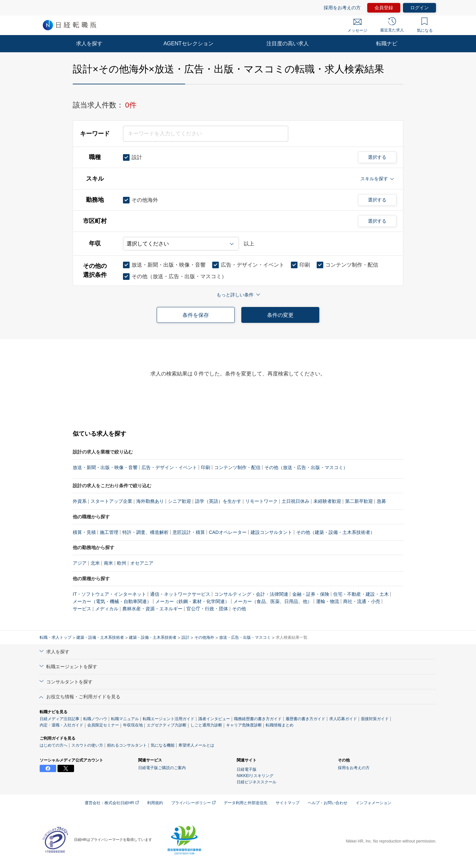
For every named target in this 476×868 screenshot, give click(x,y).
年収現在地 (133, 725)
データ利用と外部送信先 (246, 803)
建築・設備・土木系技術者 (100, 637)
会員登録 (384, 8)
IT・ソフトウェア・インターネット (109, 594)
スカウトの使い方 (87, 745)
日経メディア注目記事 (59, 719)
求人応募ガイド (343, 719)
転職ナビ (387, 43)
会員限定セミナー (103, 725)
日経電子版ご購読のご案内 (162, 768)
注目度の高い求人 (288, 43)
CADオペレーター (228, 532)
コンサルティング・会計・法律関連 (251, 594)
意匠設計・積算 (189, 532)
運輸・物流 (328, 601)
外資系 (80, 501)
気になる (425, 25)
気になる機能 (163, 745)
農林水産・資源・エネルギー (152, 609)
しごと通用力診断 (206, 725)
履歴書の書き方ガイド (305, 719)
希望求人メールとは (196, 745)
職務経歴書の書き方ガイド (258, 719)
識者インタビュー (214, 719)
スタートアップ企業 (111, 501)
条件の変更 (280, 315)
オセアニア (142, 563)
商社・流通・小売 (362, 601)
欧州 (122, 563)
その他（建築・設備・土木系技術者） (336, 532)
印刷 (206, 467)
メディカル (107, 609)
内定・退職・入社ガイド (61, 725)
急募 (381, 501)
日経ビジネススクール (257, 782)
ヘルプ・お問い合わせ (328, 803)
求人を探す (89, 43)
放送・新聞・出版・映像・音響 (105, 467)
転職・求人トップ (56, 637)
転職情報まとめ (280, 725)
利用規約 (155, 803)
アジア (80, 563)
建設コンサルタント (271, 532)
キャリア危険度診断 (244, 725)
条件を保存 (196, 315)
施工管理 (109, 532)
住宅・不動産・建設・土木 (361, 594)
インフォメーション (374, 803)
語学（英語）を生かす (218, 501)
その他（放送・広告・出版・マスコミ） (306, 467)
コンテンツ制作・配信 (237, 467)
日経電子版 (247, 769)
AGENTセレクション (188, 43)
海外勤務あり (150, 501)
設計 (185, 637)
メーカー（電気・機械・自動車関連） (112, 601)
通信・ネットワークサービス (180, 594)
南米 (108, 563)
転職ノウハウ (95, 719)
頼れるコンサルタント (127, 745)
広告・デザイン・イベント (169, 467)
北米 (95, 563)
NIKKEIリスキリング (255, 776)
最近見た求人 (392, 25)
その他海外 (204, 637)
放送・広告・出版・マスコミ (245, 637)
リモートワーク (261, 501)
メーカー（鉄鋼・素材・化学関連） (192, 601)
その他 (239, 609)
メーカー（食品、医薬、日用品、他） (273, 601)
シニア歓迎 (179, 501)
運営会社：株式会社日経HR (112, 803)
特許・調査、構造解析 (145, 532)
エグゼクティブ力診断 (167, 725)
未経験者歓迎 (327, 501)
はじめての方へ (54, 745)
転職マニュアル (125, 719)
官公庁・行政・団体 (207, 609)
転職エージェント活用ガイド (169, 719)
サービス (82, 609)
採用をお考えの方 (342, 8)
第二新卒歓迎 (359, 501)
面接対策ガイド (375, 719)
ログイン (419, 8)
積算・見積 (84, 532)
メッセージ (357, 26)
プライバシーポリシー (193, 803)
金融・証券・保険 (311, 594)
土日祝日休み (296, 501)
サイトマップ (288, 803)
